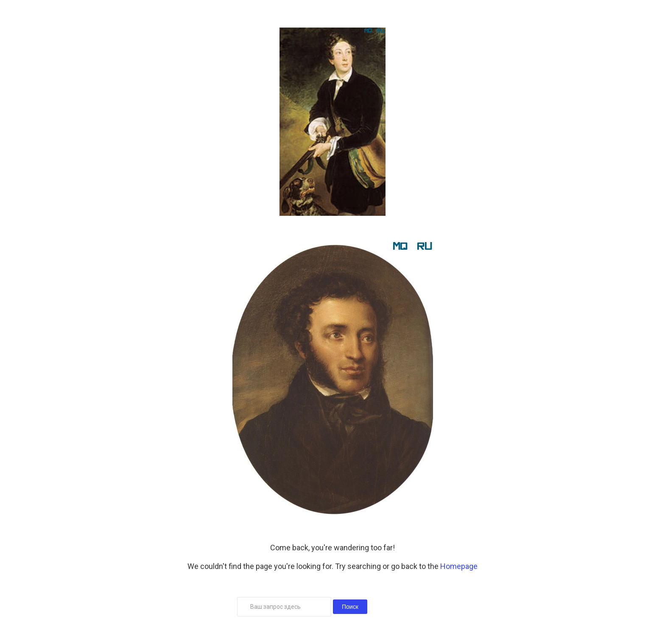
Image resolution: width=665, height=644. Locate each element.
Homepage (459, 566)
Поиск (350, 607)
